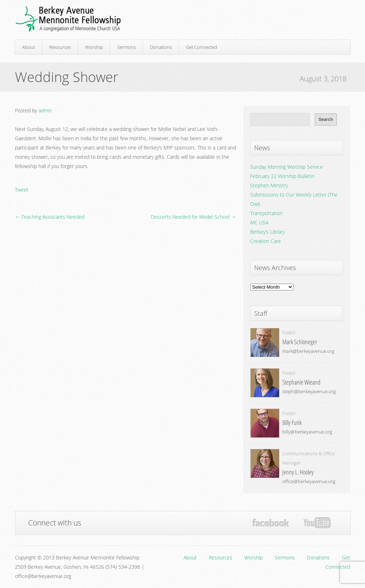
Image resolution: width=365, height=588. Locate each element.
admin (45, 110)
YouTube (317, 523)
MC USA (259, 222)
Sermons (127, 47)
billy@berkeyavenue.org (307, 432)
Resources (60, 47)
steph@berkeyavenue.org (309, 391)
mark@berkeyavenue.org (308, 351)
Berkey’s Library (268, 232)
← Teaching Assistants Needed (50, 217)
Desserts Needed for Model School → (193, 217)
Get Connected (202, 47)
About (29, 47)
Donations (161, 47)
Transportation (266, 213)
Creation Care (266, 241)
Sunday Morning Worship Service (287, 167)
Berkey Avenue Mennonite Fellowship (68, 19)
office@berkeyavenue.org (309, 481)
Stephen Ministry (269, 185)
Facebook (271, 523)
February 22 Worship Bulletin (282, 176)
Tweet (22, 190)
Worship (94, 47)
